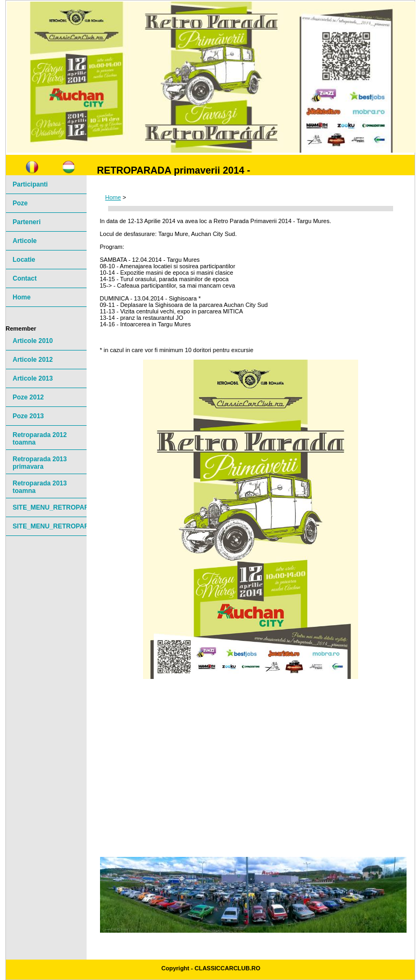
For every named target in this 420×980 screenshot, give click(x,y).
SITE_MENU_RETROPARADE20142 (50, 526)
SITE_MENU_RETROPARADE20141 (50, 507)
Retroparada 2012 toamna (40, 439)
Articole (25, 241)
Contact (25, 278)
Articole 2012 (33, 360)
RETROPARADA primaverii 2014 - (173, 170)
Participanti (30, 184)
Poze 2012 (29, 397)
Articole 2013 (33, 378)
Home (113, 197)
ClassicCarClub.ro (227, 968)
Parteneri (27, 222)
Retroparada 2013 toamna (40, 487)
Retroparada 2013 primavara (40, 463)
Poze (20, 203)
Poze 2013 (29, 416)
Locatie (24, 260)
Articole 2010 (33, 341)
